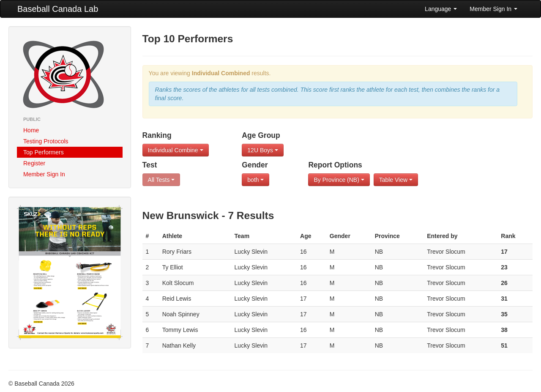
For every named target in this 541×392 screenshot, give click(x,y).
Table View (396, 180)
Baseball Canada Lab (58, 9)
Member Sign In (493, 9)
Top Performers (44, 152)
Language (441, 9)
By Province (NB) (339, 180)
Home (31, 130)
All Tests (161, 180)
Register (34, 163)
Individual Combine (176, 150)
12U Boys (263, 150)
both (255, 180)
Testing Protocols (46, 141)
